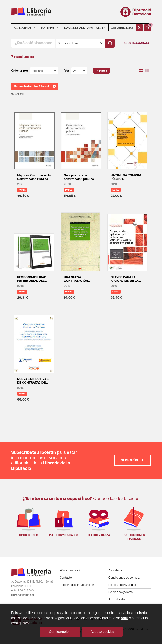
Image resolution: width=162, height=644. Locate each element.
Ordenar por (20, 71)
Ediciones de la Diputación (77, 585)
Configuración (60, 632)
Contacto (66, 578)
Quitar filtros (18, 94)
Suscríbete (133, 460)
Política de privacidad (122, 585)
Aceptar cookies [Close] (102, 632)
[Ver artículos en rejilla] (141, 71)
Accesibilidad (117, 599)
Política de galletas (121, 592)
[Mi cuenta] (139, 28)
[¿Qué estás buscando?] (33, 43)
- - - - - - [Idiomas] (122, 28)
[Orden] (44, 71)
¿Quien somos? (70, 570)
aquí (125, 618)
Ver (67, 71)
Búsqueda (135, 43)
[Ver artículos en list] (147, 71)
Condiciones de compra (124, 578)
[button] (148, 28)
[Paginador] (79, 71)
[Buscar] (110, 43)
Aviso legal (116, 570)
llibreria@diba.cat (23, 595)
